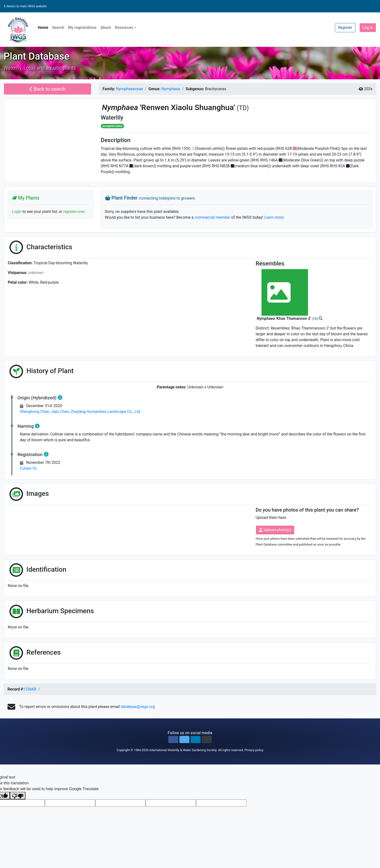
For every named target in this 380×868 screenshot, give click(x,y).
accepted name (112, 126)
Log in (368, 28)
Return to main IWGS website (25, 6)
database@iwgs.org (138, 707)
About (106, 28)
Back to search (48, 89)
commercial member (213, 217)
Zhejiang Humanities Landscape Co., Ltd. (106, 412)
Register (345, 28)
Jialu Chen (61, 412)
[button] (173, 739)
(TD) (243, 108)
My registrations (82, 28)
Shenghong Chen (35, 412)
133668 (30, 689)
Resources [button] (124, 28)
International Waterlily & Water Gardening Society (183, 750)
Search (58, 28)
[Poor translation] (18, 796)
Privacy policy (254, 750)
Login (17, 212)
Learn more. (274, 217)
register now (74, 212)
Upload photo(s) (275, 530)
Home (43, 28)
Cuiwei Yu (28, 468)
